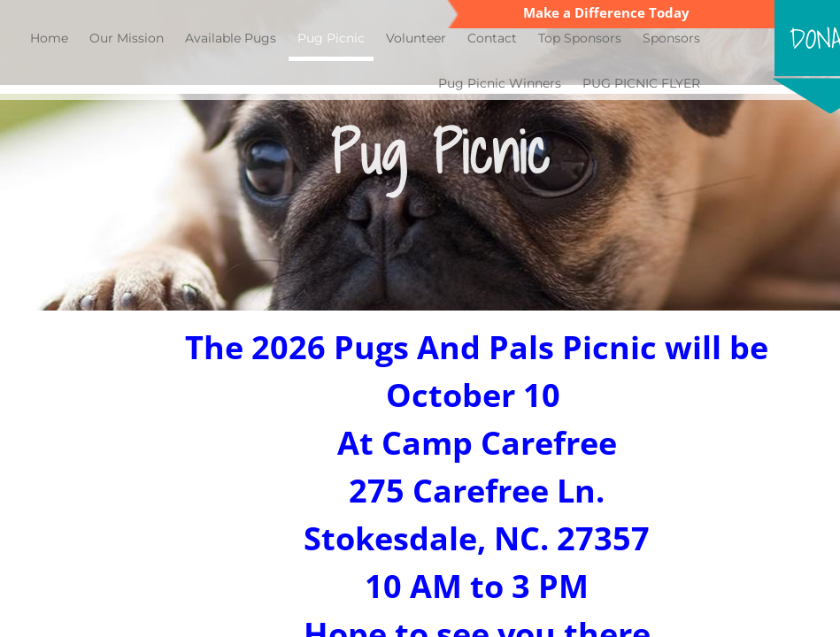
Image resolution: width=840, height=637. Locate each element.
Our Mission (127, 38)
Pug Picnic (331, 38)
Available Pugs (231, 38)
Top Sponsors (580, 38)
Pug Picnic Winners (500, 83)
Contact (492, 38)
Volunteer (416, 38)
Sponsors (671, 38)
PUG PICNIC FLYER (641, 83)
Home (49, 38)
